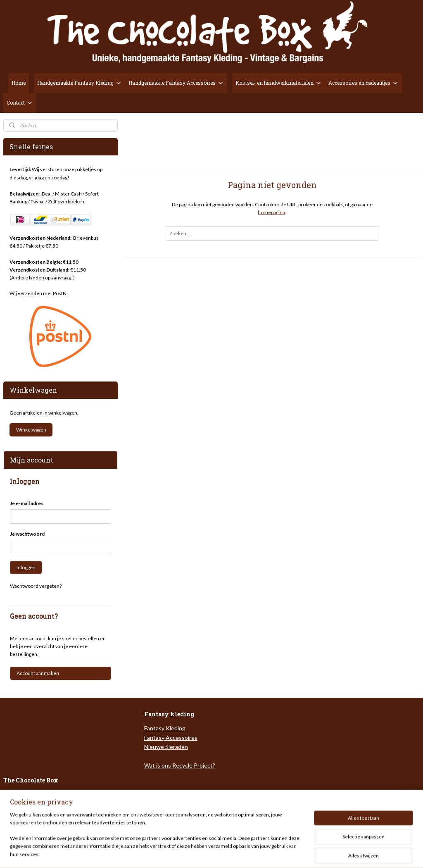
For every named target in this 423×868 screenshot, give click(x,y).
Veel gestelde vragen (31, 804)
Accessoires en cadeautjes (364, 83)
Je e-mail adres (27, 503)
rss (205, 853)
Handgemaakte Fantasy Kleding (80, 83)
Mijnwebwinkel (301, 853)
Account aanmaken (38, 673)
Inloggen (26, 567)
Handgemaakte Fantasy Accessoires (176, 83)
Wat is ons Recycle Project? (180, 765)
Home (19, 83)
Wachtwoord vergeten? (36, 586)
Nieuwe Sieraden (166, 747)
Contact (20, 103)
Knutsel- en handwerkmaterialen (279, 83)
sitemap (190, 853)
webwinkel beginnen (234, 853)
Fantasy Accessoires (171, 738)
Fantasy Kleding (165, 728)
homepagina (271, 212)
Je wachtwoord (27, 534)
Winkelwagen (31, 430)
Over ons (15, 795)
